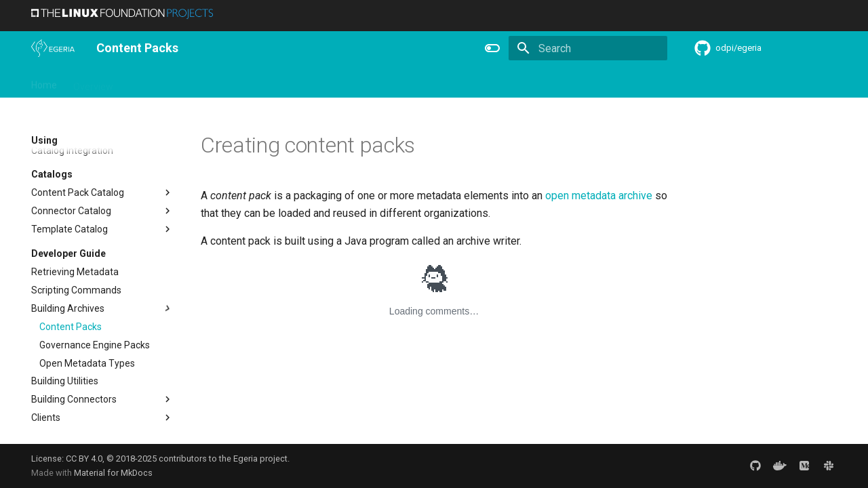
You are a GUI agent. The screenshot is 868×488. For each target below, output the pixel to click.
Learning (188, 82)
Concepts (427, 82)
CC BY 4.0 (84, 459)
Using (141, 82)
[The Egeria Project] (53, 48)
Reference (368, 82)
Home (44, 82)
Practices (484, 82)
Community (248, 82)
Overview (93, 82)
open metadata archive (599, 196)
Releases (309, 82)
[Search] (588, 48)
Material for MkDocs (113, 473)
